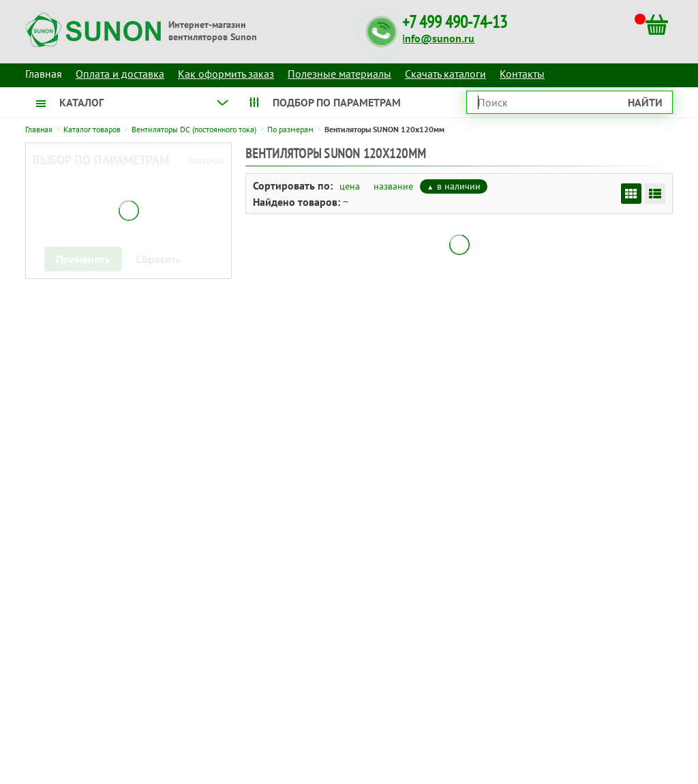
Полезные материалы (339, 74)
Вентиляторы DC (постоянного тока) (194, 129)
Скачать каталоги (445, 74)
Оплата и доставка (120, 74)
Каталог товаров (92, 129)
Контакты (522, 74)
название (393, 186)
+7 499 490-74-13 (455, 22)
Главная (39, 129)
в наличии (459, 186)
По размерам (290, 129)
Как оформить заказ (226, 74)
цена (350, 186)
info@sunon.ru (438, 38)
